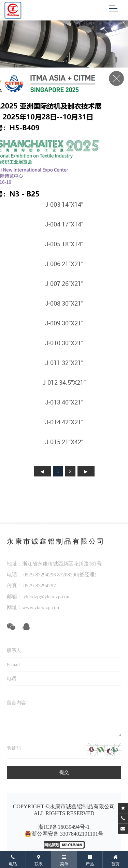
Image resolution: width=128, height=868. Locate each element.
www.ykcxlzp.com (41, 607)
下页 (86, 471)
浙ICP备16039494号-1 (64, 827)
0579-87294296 (40, 575)
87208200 (68, 575)
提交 (64, 772)
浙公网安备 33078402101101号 (64, 834)
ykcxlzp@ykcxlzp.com (46, 597)
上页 (42, 471)
